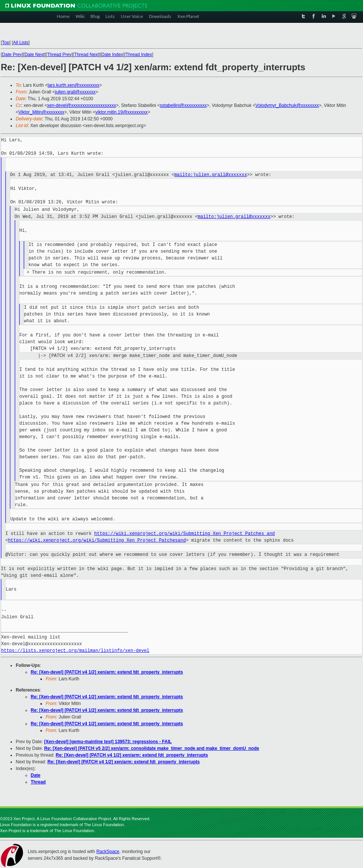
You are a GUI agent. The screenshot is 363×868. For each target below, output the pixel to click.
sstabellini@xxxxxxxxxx (183, 105)
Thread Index (139, 55)
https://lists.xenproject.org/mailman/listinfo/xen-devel (75, 651)
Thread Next (86, 55)
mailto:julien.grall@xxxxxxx (211, 175)
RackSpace (108, 852)
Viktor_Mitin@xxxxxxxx (41, 112)
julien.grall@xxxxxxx (75, 92)
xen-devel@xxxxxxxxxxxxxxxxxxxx (82, 105)
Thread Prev (59, 55)
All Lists (21, 43)
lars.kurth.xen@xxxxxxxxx (73, 85)
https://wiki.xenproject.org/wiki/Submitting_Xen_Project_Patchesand (97, 540)
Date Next (34, 55)
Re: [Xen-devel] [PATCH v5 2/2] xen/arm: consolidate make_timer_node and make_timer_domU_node (152, 748)
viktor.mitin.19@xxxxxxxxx (122, 112)
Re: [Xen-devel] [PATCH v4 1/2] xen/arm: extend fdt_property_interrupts (107, 672)
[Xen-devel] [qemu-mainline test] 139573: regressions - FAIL (108, 742)
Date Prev (12, 55)
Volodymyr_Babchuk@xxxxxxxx (287, 105)
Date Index (112, 55)
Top (5, 43)
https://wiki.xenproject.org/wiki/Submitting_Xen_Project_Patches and (184, 534)
